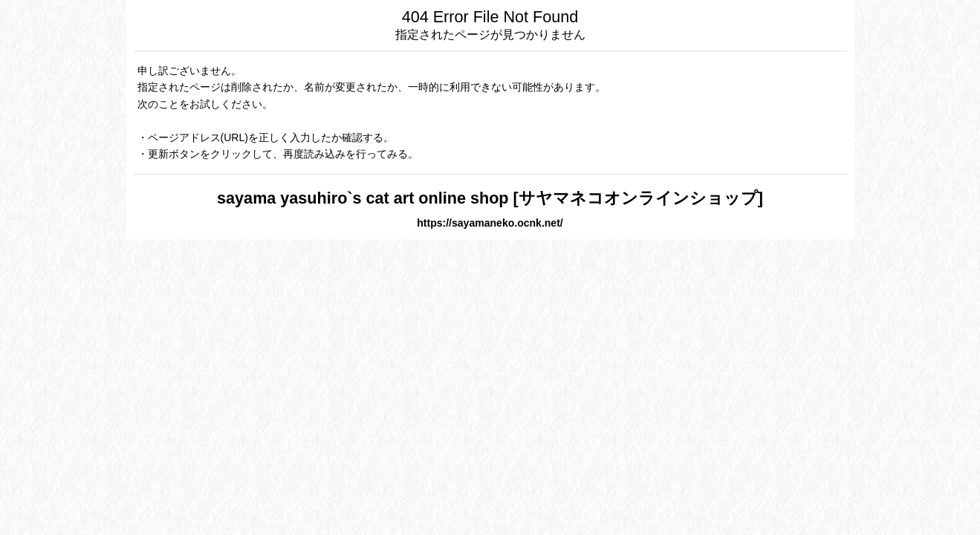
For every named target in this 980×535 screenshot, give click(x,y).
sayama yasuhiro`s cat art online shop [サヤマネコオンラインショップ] (490, 198)
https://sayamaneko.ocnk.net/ (490, 223)
